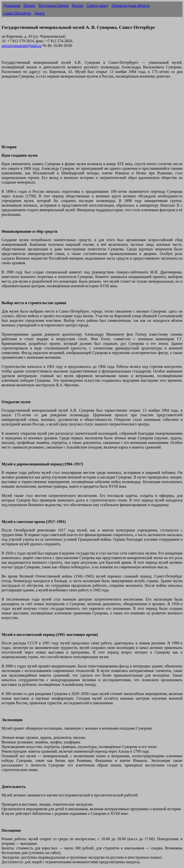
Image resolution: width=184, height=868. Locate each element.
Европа (29, 5)
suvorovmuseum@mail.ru (22, 46)
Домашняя (12, 5)
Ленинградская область (131, 5)
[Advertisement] (92, 114)
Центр (40, 13)
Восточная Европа (54, 5)
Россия (77, 5)
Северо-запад (97, 5)
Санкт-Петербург (17, 13)
